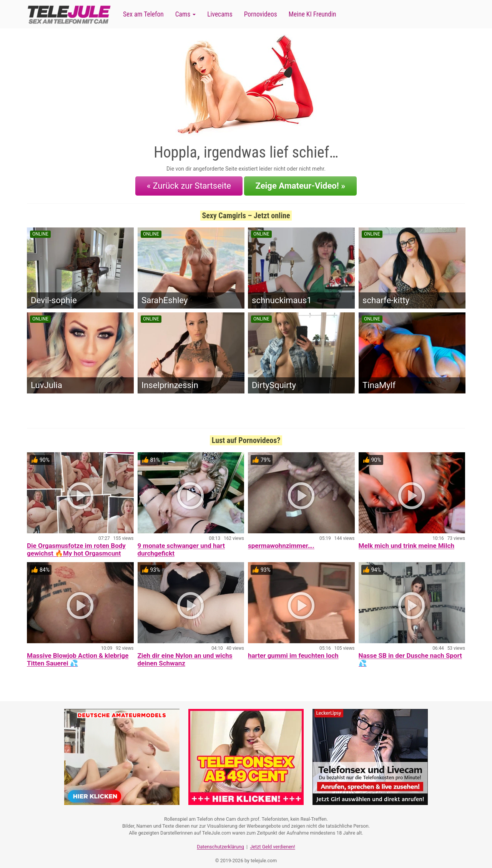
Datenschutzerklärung (220, 839)
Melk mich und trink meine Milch (406, 541)
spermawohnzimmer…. (281, 541)
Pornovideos (261, 14)
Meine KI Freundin (312, 14)
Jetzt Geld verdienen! (272, 839)
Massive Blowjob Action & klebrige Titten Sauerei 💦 (78, 655)
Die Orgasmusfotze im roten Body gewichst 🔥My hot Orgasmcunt (76, 545)
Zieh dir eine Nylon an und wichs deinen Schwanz (185, 655)
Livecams (220, 14)
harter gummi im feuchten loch (293, 651)
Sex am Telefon (143, 14)
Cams (185, 14)
